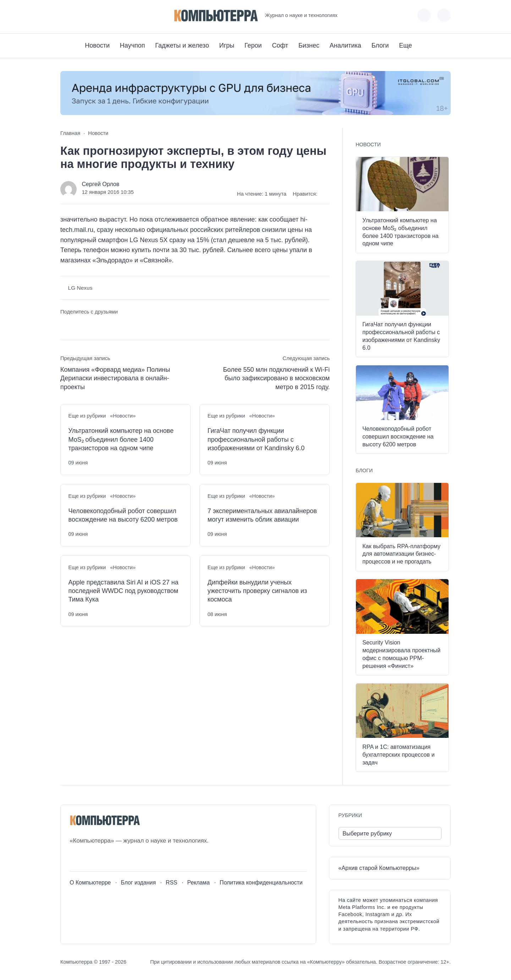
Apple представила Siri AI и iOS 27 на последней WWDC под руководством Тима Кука (123, 591)
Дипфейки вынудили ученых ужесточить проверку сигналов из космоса (257, 591)
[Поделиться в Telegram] (79, 325)
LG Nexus (80, 288)
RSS (172, 883)
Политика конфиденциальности (261, 883)
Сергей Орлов (100, 184)
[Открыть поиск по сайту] (444, 15)
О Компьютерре (90, 883)
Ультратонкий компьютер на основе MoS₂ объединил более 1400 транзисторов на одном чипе (121, 439)
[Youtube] (79, 15)
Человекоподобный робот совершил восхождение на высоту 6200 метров (123, 515)
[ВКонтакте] (65, 15)
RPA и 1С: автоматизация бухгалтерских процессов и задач (399, 755)
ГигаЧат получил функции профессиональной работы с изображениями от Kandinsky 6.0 (256, 439)
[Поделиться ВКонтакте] (65, 325)
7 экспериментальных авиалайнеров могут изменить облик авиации (262, 515)
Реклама (199, 883)
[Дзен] (105, 15)
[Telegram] (92, 15)
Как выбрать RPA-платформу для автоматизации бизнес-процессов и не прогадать (401, 554)
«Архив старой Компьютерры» (379, 868)
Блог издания (138, 883)
